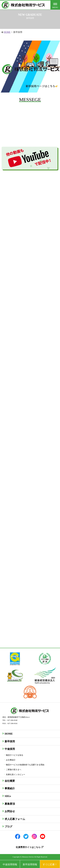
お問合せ (10, 811)
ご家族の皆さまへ (14, 770)
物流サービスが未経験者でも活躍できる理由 (25, 765)
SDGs (8, 796)
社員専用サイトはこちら (30, 847)
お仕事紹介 (11, 760)
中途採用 (10, 749)
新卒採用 (10, 741)
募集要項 (10, 804)
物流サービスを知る (15, 755)
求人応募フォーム (15, 819)
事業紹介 (10, 788)
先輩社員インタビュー (16, 775)
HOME (7, 32)
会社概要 (10, 781)
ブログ (8, 827)
